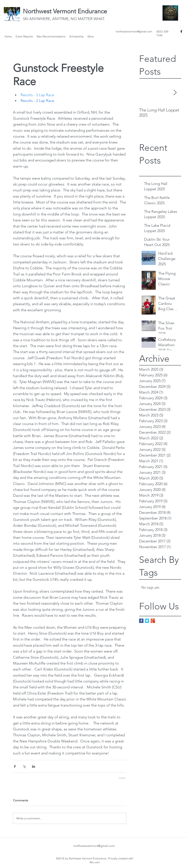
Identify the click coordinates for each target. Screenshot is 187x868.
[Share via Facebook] (15, 766)
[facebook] (181, 31)
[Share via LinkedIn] (33, 766)
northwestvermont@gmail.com (134, 31)
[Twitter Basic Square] (147, 621)
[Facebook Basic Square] (141, 621)
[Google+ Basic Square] (153, 621)
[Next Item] (175, 93)
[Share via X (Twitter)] (24, 766)
